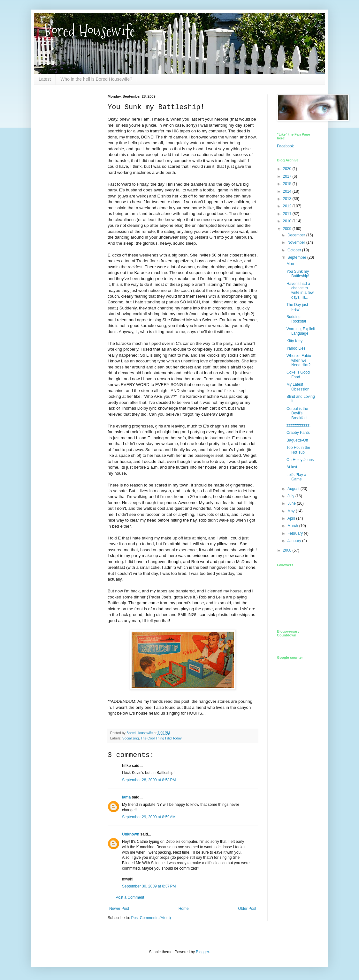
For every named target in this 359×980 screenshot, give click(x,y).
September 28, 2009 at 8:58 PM (149, 780)
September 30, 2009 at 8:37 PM (149, 886)
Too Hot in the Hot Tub (298, 450)
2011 (288, 214)
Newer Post (119, 909)
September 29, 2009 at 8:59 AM (149, 817)
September (297, 257)
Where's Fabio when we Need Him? (299, 360)
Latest (45, 79)
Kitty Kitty (294, 341)
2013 (288, 199)
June (292, 503)
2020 (288, 169)
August (294, 489)
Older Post (247, 909)
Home (184, 909)
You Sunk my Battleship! (298, 274)
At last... (293, 467)
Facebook (285, 146)
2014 (288, 191)
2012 (288, 206)
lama (126, 797)
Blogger (202, 952)
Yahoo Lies (296, 348)
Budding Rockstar (296, 319)
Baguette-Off (297, 440)
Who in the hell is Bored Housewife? (96, 79)
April (292, 518)
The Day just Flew (297, 307)
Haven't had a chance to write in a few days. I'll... (300, 290)
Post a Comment (130, 897)
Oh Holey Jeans (300, 460)
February (296, 533)
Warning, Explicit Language (301, 331)
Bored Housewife (89, 31)
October (295, 250)
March (293, 526)
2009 (288, 229)
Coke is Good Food (298, 375)
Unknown (131, 834)
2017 (288, 176)
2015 (288, 184)
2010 (288, 221)
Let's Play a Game (296, 477)
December (297, 235)
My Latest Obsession (298, 387)
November (297, 242)
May (292, 511)
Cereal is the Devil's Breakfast (297, 413)
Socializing (131, 738)
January (295, 541)
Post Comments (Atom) (151, 918)
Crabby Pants (298, 433)
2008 (288, 550)
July (291, 496)
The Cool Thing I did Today (161, 738)
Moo (290, 264)
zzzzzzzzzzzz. (298, 425)
